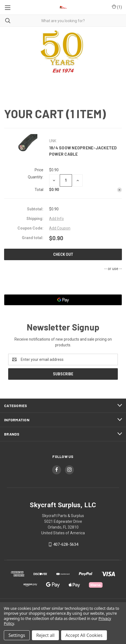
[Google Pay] (63, 300)
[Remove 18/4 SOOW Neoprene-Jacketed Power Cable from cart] (119, 190)
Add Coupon (60, 228)
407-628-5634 (66, 544)
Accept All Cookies (84, 635)
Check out (63, 254)
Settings (17, 635)
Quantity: (36, 177)
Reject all (45, 635)
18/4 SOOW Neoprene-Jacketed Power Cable (83, 151)
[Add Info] (56, 219)
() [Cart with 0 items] (117, 7)
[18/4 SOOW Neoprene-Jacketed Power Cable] (66, 180)
